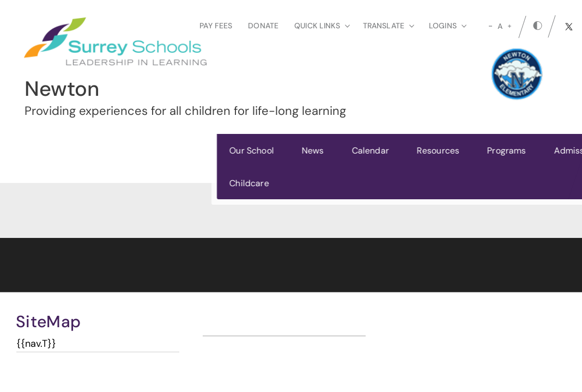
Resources (244, 151)
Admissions (383, 151)
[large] (510, 26)
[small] (490, 26)
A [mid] (500, 26)
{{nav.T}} (36, 344)
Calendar (176, 151)
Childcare (55, 183)
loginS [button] (448, 26)
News (119, 151)
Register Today (475, 166)
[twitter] (569, 27)
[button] (542, 166)
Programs (313, 151)
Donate (263, 26)
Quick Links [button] (322, 26)
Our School (58, 151)
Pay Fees (216, 26)
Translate (389, 26)
